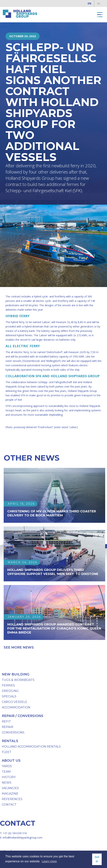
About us (11, 761)
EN (89, 3)
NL (99, 3)
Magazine (10, 794)
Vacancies (10, 788)
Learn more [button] (49, 861)
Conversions (13, 732)
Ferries (8, 685)
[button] (100, 15)
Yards (7, 766)
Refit (6, 721)
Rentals (10, 741)
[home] (19, 14)
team (6, 772)
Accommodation (16, 707)
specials (9, 696)
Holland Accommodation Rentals (31, 747)
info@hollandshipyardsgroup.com (23, 838)
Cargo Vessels (14, 702)
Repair (8, 727)
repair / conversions (23, 716)
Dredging (10, 691)
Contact (9, 805)
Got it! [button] (97, 859)
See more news (19, 647)
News (7, 783)
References (12, 799)
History (9, 777)
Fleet (7, 752)
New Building (16, 674)
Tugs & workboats (18, 680)
